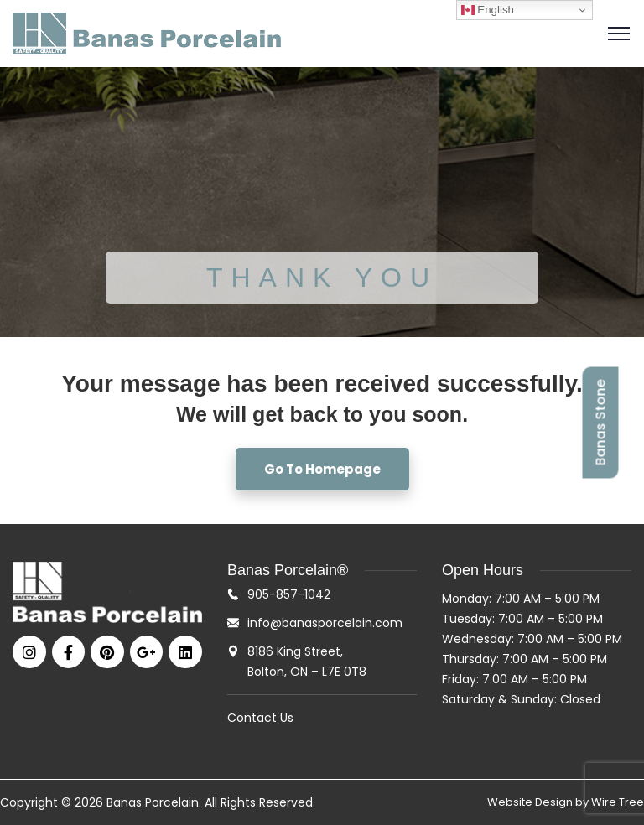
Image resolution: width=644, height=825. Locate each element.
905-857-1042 (289, 594)
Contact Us (260, 718)
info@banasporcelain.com (325, 623)
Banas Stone (601, 423)
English (488, 10)
